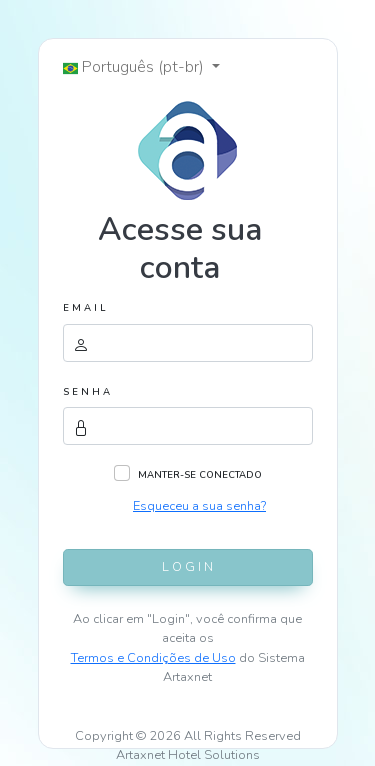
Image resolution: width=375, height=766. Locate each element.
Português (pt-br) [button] (135, 67)
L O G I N (187, 567)
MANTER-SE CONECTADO (200, 474)
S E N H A (86, 391)
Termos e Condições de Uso (153, 658)
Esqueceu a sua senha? (199, 506)
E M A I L (84, 307)
